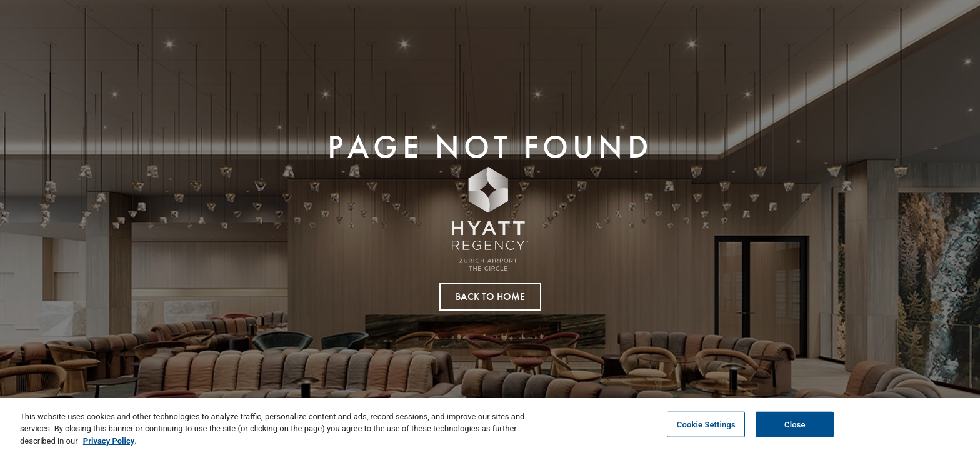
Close (795, 428)
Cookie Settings (706, 428)
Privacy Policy (109, 444)
